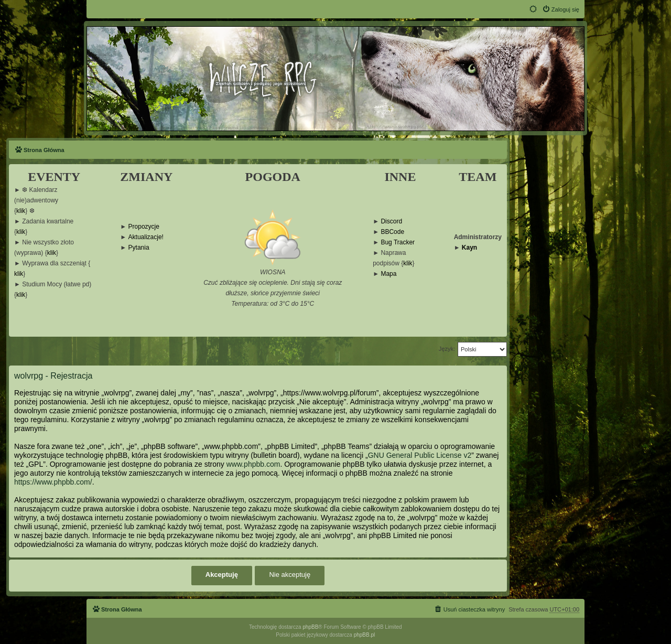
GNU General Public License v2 (420, 455)
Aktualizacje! (146, 237)
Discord (391, 222)
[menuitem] (561, 9)
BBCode (392, 232)
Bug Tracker (398, 243)
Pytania (139, 248)
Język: (447, 349)
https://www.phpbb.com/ (53, 482)
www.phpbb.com (253, 464)
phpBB (310, 627)
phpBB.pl (365, 635)
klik (21, 211)
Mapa (388, 274)
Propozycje (144, 227)
